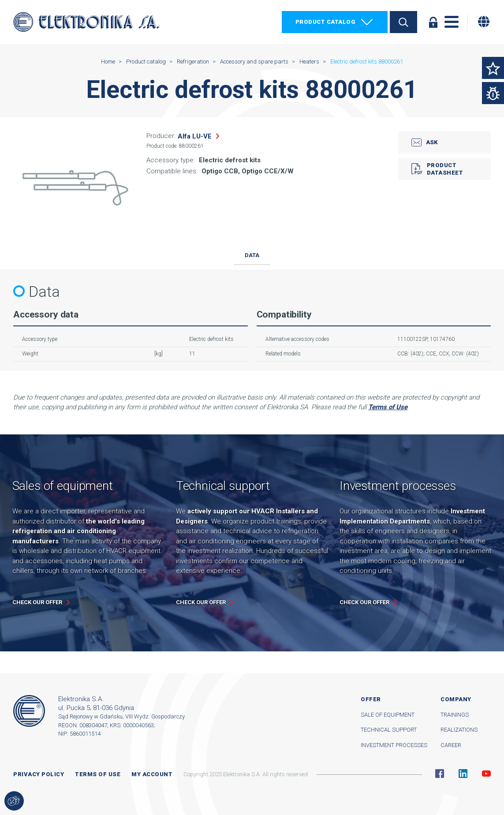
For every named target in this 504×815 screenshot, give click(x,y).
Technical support (389, 730)
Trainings (455, 715)
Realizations (459, 730)
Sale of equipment (388, 715)
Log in (433, 22)
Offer (371, 699)
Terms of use (98, 774)
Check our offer (37, 602)
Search (403, 22)
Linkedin (463, 774)
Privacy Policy (39, 774)
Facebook (440, 774)
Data (252, 255)
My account (152, 774)
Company (456, 699)
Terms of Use (388, 407)
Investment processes (394, 745)
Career (451, 745)
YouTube (486, 774)
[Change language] (484, 22)
